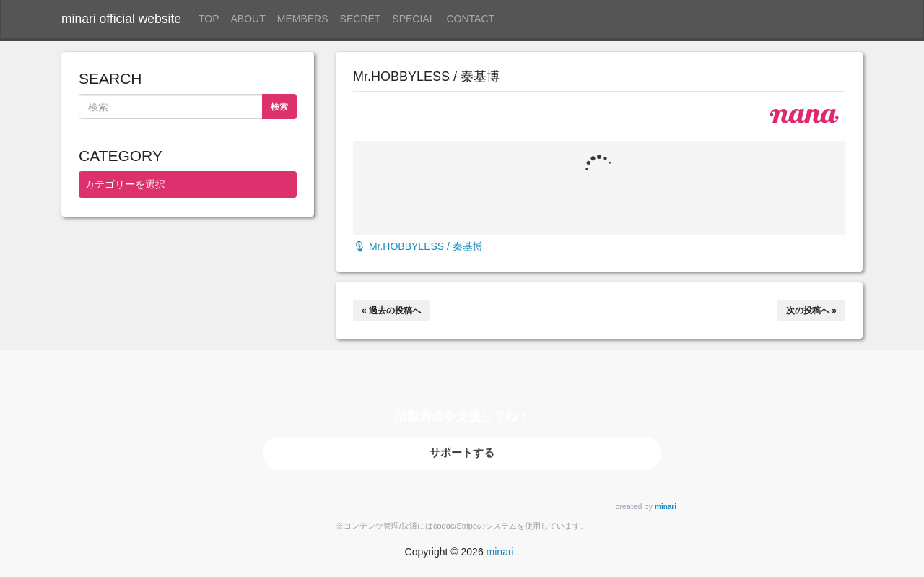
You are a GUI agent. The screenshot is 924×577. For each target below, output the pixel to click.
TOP (209, 19)
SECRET (361, 19)
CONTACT (471, 19)
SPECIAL (413, 19)
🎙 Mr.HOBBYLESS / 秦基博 (418, 246)
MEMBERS (303, 19)
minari (666, 507)
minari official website (121, 19)
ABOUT (248, 19)
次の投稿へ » (811, 311)
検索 (279, 107)
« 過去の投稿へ (391, 311)
